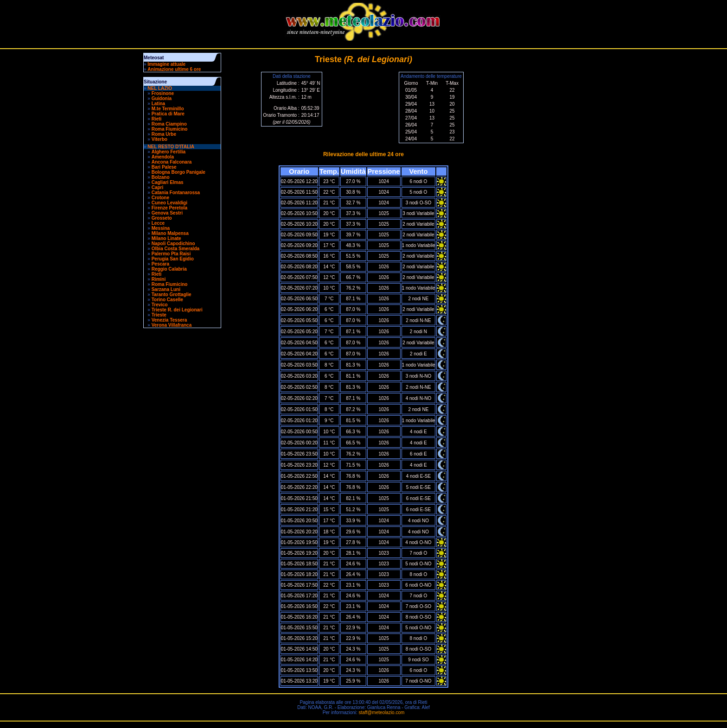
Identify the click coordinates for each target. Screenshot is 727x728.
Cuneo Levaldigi (169, 203)
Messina (161, 228)
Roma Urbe (164, 134)
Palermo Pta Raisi (171, 254)
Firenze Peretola (169, 208)
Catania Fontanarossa (176, 193)
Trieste (159, 315)
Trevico (160, 305)
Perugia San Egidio (173, 259)
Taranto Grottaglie (172, 294)
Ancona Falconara (172, 162)
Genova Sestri (167, 213)
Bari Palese (164, 167)
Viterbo (159, 139)
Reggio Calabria (169, 269)
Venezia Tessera (169, 320)
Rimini (159, 279)
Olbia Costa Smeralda (175, 249)
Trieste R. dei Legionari (177, 310)
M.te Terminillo (168, 109)
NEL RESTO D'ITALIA (171, 147)
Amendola (163, 157)
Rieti (157, 119)
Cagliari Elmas (168, 182)
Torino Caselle (167, 300)
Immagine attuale (166, 64)
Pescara (160, 264)
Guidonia (162, 98)
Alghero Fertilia (169, 152)
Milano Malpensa (170, 233)
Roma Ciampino (169, 124)
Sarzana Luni (166, 289)
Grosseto (162, 218)
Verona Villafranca (172, 325)
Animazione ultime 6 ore (174, 69)
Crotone (160, 198)
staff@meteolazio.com (381, 712)
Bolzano (161, 177)
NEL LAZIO (160, 88)
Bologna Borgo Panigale (179, 172)
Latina (158, 104)
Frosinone (163, 93)
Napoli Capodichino (173, 244)
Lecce (158, 223)
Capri (158, 187)
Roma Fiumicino (170, 129)
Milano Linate (166, 238)
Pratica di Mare (168, 114)
